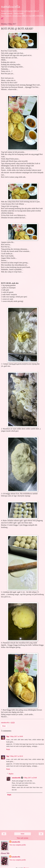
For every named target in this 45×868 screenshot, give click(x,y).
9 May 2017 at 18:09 (16, 736)
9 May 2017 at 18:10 (16, 756)
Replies (11, 774)
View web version (23, 838)
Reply (8, 749)
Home (22, 834)
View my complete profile (18, 845)
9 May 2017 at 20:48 (30, 778)
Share (4, 726)
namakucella (11, 7)
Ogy (8, 736)
